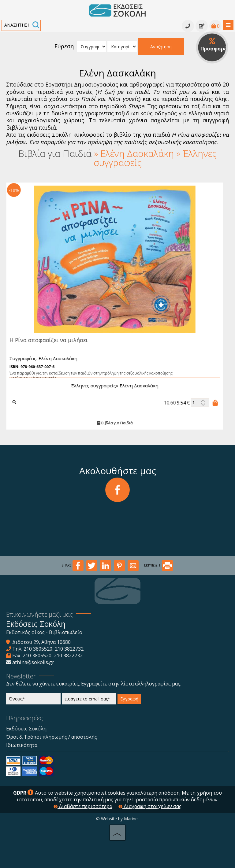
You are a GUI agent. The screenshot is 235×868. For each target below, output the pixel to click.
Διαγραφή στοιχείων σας (150, 806)
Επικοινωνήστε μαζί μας (39, 614)
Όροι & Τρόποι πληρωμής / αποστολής (52, 737)
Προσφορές (214, 45)
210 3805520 (38, 649)
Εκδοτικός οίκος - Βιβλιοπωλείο (44, 632)
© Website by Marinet (118, 819)
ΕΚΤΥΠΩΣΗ (159, 565)
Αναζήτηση (161, 47)
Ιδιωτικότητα (22, 745)
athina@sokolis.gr (33, 662)
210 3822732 (69, 649)
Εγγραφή (129, 699)
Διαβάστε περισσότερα (83, 806)
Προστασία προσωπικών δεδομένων (175, 800)
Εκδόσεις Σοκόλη (26, 729)
